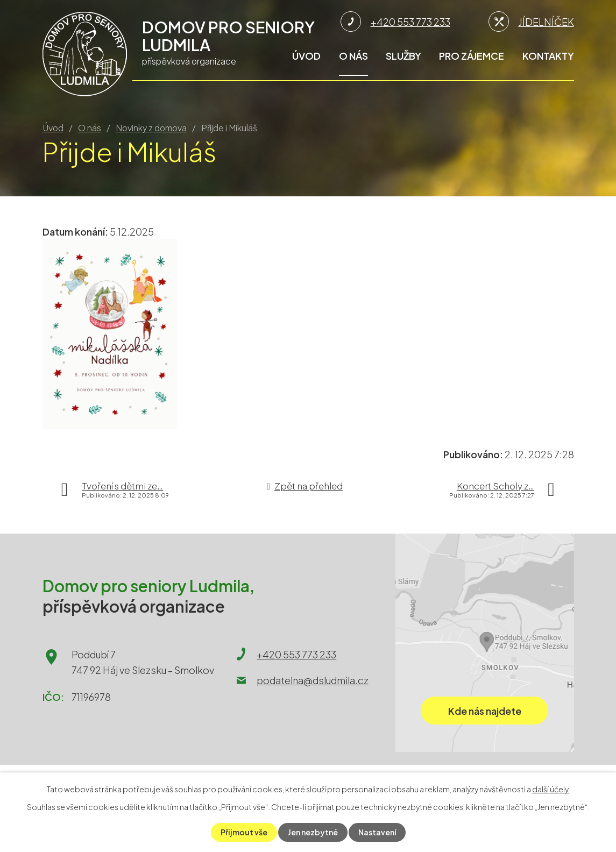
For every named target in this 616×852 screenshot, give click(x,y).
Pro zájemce (472, 56)
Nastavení (377, 832)
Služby (403, 56)
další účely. (551, 789)
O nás (353, 56)
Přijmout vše (244, 832)
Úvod (306, 56)
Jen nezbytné (313, 832)
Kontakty (548, 56)
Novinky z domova (151, 128)
